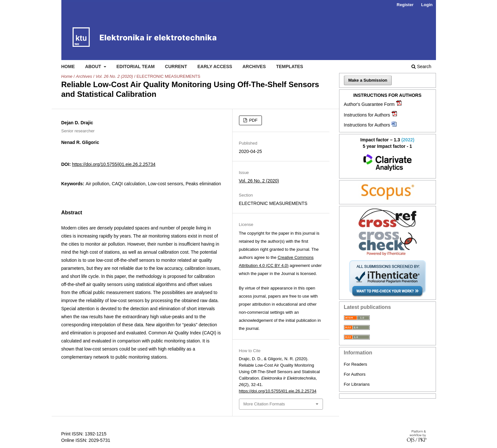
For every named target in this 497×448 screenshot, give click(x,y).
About (94, 66)
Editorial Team (135, 66)
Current (176, 66)
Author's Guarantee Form (369, 104)
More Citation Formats (264, 404)
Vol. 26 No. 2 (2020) (114, 76)
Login (427, 5)
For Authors (355, 374)
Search (421, 66)
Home (68, 66)
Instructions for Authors (367, 115)
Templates (290, 66)
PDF (253, 120)
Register (405, 5)
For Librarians (357, 384)
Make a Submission (368, 80)
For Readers (356, 364)
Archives (254, 66)
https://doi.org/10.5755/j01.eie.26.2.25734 (114, 164)
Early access (215, 66)
